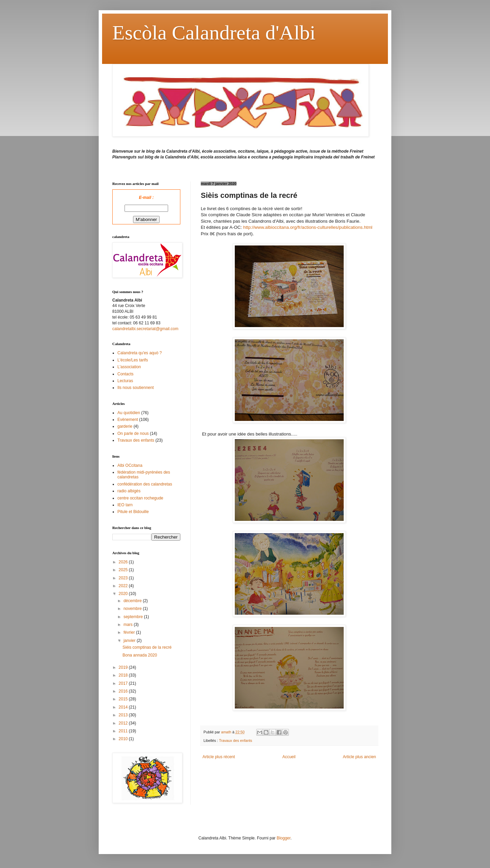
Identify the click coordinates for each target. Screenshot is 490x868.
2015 (124, 699)
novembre (133, 609)
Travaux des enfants (235, 741)
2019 (124, 667)
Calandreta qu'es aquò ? (140, 353)
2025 (124, 570)
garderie (125, 426)
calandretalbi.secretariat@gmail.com (145, 329)
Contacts (125, 374)
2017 (124, 683)
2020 (124, 594)
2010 (124, 739)
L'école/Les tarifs (133, 360)
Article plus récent (219, 757)
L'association (129, 367)
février (130, 632)
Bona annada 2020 (140, 655)
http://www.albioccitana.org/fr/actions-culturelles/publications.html (308, 227)
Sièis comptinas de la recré (147, 647)
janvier (130, 641)
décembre (133, 601)
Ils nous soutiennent (136, 388)
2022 (124, 586)
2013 (124, 715)
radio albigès (129, 491)
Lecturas (125, 381)
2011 (124, 731)
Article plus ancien (360, 757)
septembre (134, 617)
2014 (124, 707)
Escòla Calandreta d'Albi (214, 33)
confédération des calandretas (145, 484)
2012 (124, 723)
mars (129, 625)
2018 (124, 675)
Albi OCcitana (130, 465)
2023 (124, 578)
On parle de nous (133, 433)
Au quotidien (129, 413)
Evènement (128, 420)
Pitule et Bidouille (133, 512)
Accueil (289, 757)
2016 (124, 691)
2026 (124, 562)
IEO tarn (125, 505)
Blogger (284, 838)
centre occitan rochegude (140, 498)
